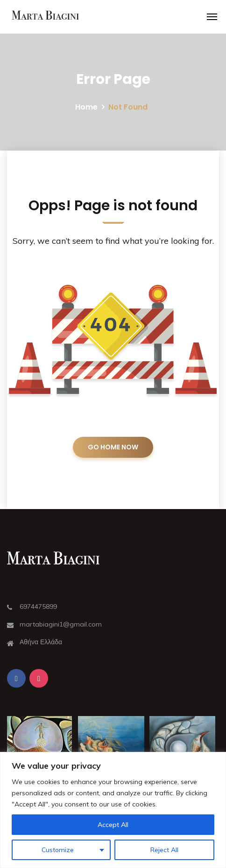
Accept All (113, 825)
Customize (58, 850)
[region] (113, 810)
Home (86, 107)
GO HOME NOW (113, 447)
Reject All (164, 850)
